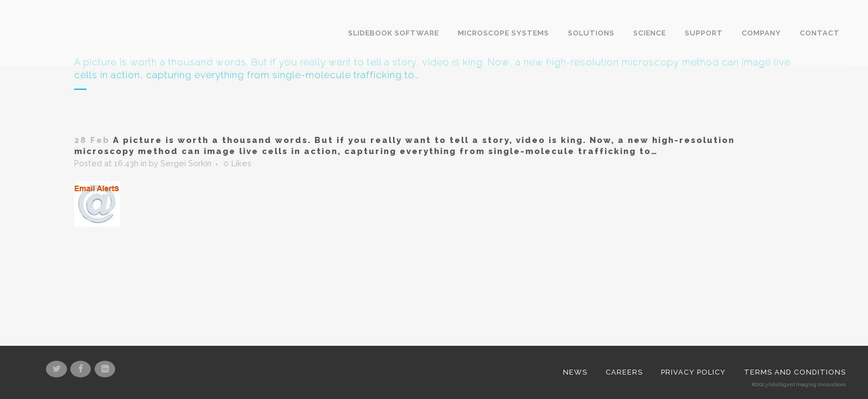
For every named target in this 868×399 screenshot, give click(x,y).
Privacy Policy (693, 267)
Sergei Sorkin (185, 164)
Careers (624, 267)
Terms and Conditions (795, 267)
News (575, 267)
